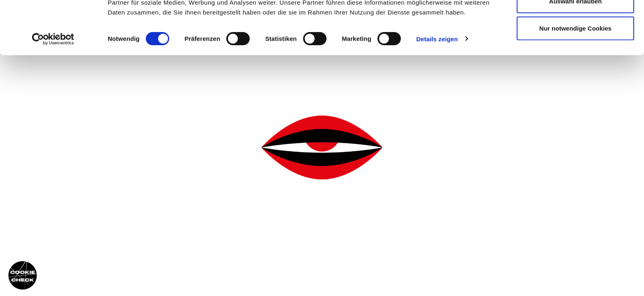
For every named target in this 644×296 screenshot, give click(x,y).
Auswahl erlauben (575, 49)
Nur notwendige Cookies (575, 75)
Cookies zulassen (575, 22)
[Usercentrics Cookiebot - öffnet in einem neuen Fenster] (53, 86)
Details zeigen (437, 86)
